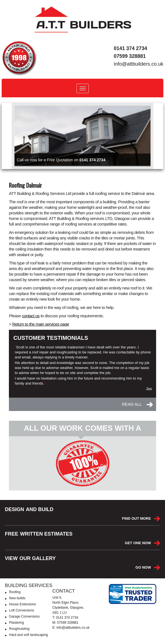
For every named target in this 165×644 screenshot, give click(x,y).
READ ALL (132, 404)
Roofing (15, 592)
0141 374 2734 (130, 48)
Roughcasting (19, 629)
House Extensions (23, 604)
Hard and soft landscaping (29, 635)
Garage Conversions (24, 616)
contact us (31, 316)
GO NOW (143, 567)
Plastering (17, 623)
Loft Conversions (22, 610)
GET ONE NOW (138, 543)
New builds (17, 598)
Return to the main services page (41, 324)
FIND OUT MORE (136, 518)
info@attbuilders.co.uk (139, 64)
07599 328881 (130, 56)
